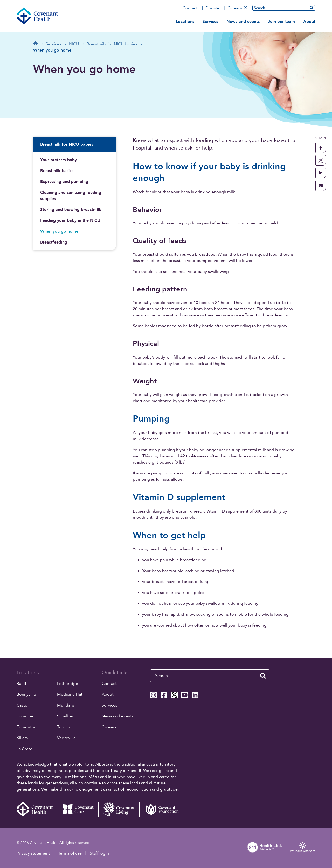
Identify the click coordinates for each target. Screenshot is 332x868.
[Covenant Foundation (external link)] (160, 809)
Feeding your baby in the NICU (70, 220)
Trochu (64, 727)
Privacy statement (33, 853)
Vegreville (66, 738)
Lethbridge (68, 684)
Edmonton (27, 727)
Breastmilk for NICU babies (67, 144)
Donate (212, 8)
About (309, 22)
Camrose (25, 716)
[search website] (312, 8)
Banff (21, 684)
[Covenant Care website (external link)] (78, 809)
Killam (22, 738)
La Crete (25, 749)
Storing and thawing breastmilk (71, 210)
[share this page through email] (321, 186)
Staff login (99, 853)
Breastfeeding (54, 242)
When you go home (59, 231)
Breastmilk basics (57, 171)
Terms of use (70, 853)
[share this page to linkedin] (321, 173)
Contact (190, 8)
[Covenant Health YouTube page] (185, 695)
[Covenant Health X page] (174, 695)
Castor (23, 705)
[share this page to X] (321, 160)
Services (210, 22)
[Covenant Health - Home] (37, 809)
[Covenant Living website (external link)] (119, 809)
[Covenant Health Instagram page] (154, 695)
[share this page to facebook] (321, 148)
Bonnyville (26, 694)
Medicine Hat (70, 694)
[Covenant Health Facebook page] (164, 695)
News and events (243, 22)
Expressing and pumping (64, 182)
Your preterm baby (58, 160)
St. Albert (66, 716)
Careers (237, 8)
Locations (185, 22)
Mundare (66, 705)
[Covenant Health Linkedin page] (195, 695)
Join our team (281, 22)
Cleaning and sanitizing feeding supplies (71, 196)
